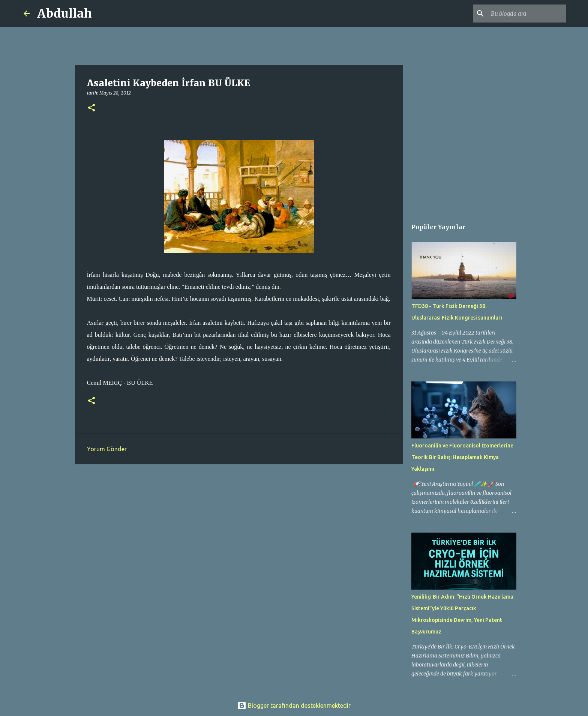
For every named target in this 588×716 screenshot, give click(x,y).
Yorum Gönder (107, 449)
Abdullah (64, 14)
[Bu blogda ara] (526, 14)
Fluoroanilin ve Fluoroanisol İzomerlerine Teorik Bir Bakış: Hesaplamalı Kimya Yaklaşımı (462, 457)
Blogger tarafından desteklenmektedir (294, 705)
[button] (91, 108)
